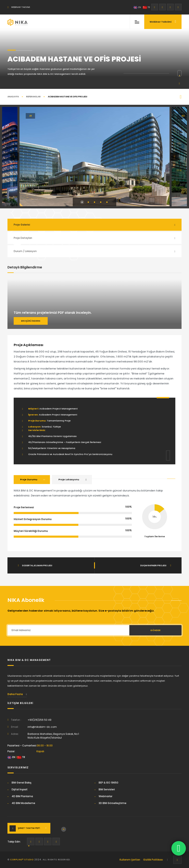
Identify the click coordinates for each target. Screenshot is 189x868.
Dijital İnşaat (20, 789)
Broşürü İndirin (31, 321)
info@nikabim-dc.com (42, 727)
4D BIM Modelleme (23, 803)
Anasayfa (13, 97)
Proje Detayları (23, 238)
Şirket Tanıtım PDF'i (29, 828)
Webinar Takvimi (19, 7)
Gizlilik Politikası (153, 860)
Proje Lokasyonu (69, 479)
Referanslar (33, 97)
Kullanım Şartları (130, 860)
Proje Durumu (29, 479)
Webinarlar (105, 796)
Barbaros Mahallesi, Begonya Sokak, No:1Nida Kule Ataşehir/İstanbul (53, 736)
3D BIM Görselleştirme (113, 803)
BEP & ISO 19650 (108, 783)
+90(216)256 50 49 (39, 720)
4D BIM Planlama (22, 796)
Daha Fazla (17, 694)
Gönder (155, 630)
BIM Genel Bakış (21, 783)
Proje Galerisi (22, 225)
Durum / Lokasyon (25, 251)
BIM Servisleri (107, 789)
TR (146, 7)
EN (137, 7)
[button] (15, 157)
